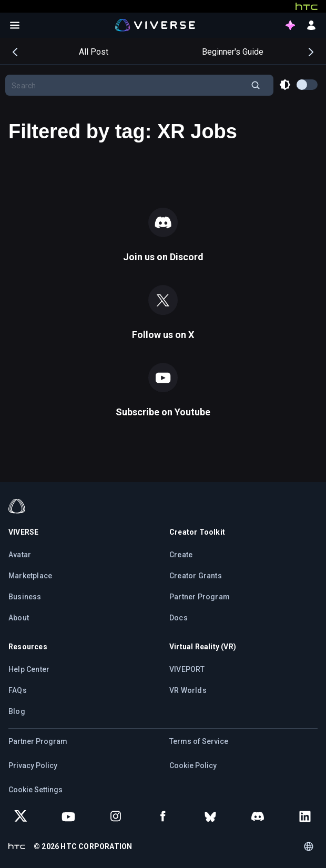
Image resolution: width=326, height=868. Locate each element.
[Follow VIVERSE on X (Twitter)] (21, 816)
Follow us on (163, 335)
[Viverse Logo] (155, 25)
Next (310, 51)
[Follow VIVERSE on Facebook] (163, 816)
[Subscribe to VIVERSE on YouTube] (68, 816)
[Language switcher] (309, 846)
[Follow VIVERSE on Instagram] (116, 816)
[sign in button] (311, 25)
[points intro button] (290, 25)
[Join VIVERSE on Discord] (258, 816)
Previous (16, 51)
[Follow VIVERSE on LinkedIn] (305, 816)
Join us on (163, 257)
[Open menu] (15, 25)
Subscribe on (163, 412)
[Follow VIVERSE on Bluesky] (210, 816)
